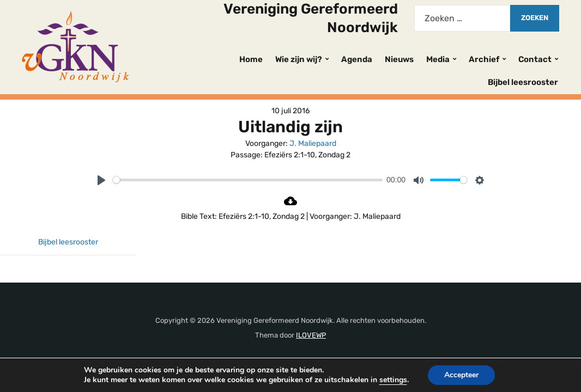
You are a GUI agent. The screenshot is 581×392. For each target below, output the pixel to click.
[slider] (248, 180)
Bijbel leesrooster (523, 82)
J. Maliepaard (313, 143)
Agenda (357, 59)
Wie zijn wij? (299, 59)
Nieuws (399, 59)
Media (438, 59)
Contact (535, 59)
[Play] (101, 180)
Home (251, 59)
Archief (484, 59)
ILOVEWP (311, 335)
